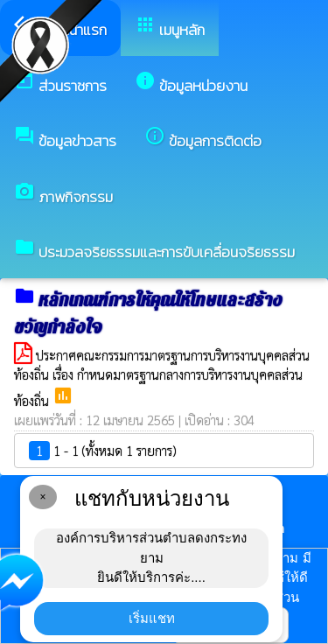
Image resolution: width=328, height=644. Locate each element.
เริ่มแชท (152, 618)
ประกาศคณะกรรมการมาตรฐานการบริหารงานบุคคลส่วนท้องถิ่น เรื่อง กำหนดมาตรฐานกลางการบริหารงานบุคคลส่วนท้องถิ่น (162, 378)
